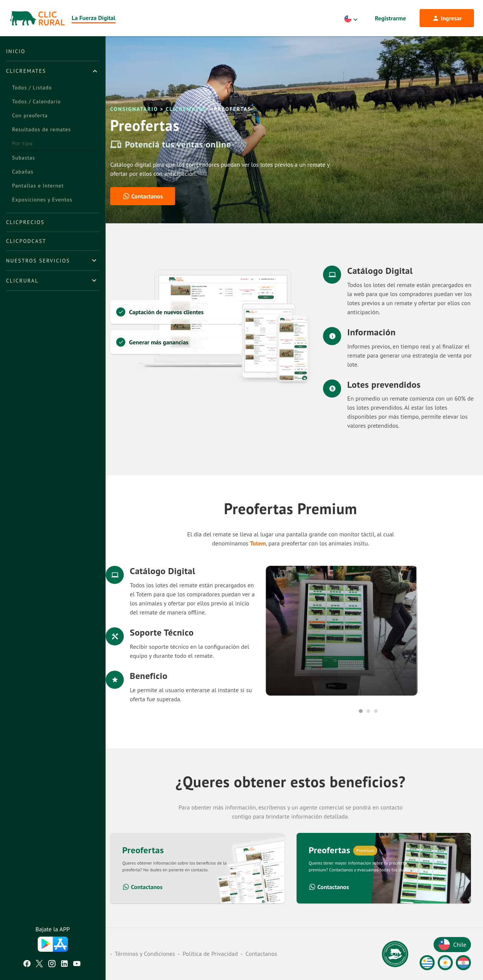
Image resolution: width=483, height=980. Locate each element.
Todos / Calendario (36, 101)
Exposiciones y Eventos (42, 200)
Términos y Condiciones (145, 954)
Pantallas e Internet (38, 186)
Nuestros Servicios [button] (38, 261)
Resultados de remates (42, 129)
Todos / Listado (32, 88)
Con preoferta (30, 115)
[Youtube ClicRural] (77, 965)
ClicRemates (186, 109)
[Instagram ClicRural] (52, 965)
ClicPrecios (25, 222)
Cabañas (23, 172)
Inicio (16, 51)
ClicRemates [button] (26, 71)
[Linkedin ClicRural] (64, 965)
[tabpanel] (368, 631)
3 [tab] (376, 711)
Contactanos (142, 887)
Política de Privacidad (210, 954)
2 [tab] (368, 711)
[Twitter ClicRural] (39, 965)
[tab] (53, 71)
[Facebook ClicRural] (27, 965)
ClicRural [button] (22, 281)
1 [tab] (361, 711)
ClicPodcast (26, 241)
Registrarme (391, 18)
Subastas (24, 158)
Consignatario (134, 109)
